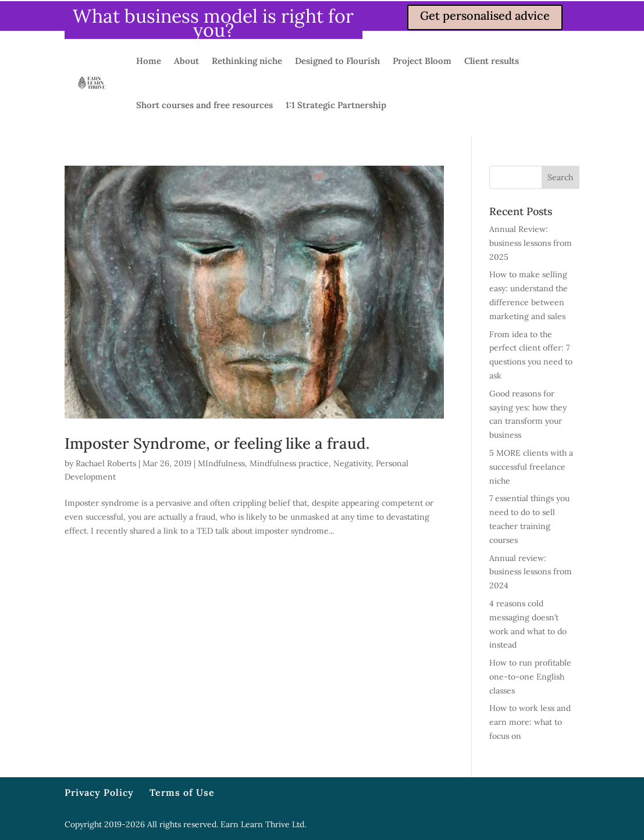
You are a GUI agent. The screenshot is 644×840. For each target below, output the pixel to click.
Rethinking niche (247, 61)
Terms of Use (182, 792)
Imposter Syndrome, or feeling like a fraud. (217, 443)
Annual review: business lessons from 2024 (531, 572)
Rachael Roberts (106, 463)
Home (149, 61)
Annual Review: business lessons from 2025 (531, 243)
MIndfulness (221, 463)
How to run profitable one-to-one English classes (530, 677)
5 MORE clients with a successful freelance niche (531, 467)
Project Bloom (422, 61)
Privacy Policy (99, 792)
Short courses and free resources (204, 105)
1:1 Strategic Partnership (336, 105)
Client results (492, 61)
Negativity (352, 463)
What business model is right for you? (213, 23)
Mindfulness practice (289, 463)
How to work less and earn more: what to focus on (530, 722)
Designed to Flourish (337, 61)
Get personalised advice (485, 15)
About (186, 61)
